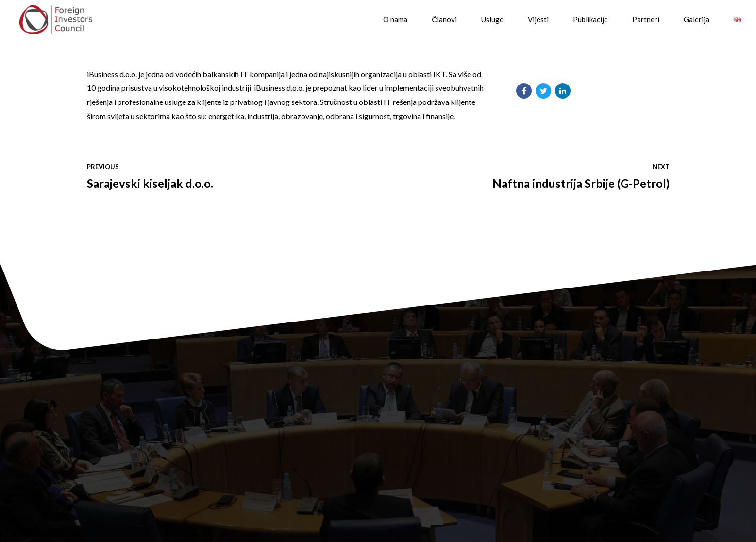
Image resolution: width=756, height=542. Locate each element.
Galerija (697, 19)
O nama (395, 19)
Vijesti (538, 19)
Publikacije (590, 19)
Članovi (444, 19)
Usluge (492, 19)
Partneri (646, 19)
